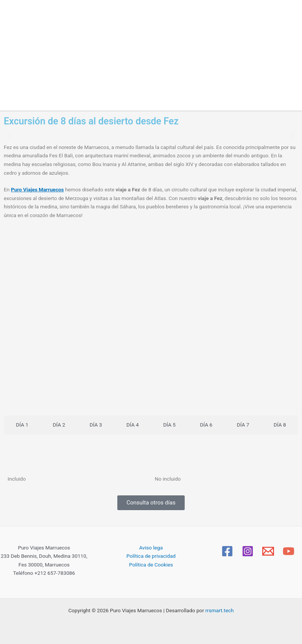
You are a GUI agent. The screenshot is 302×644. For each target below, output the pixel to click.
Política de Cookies (151, 565)
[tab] (22, 425)
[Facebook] (227, 551)
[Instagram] (248, 551)
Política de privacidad (151, 556)
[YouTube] (289, 551)
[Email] (268, 551)
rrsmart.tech (219, 610)
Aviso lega (151, 548)
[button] (9, 135)
